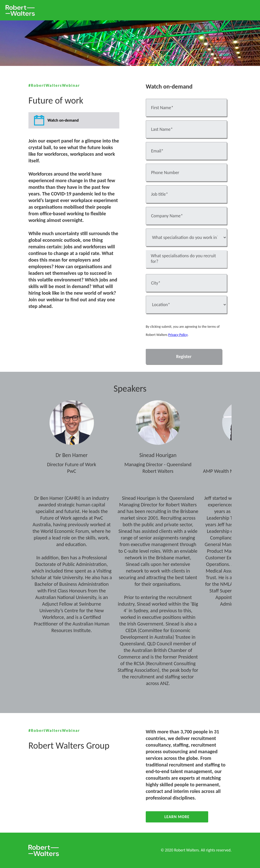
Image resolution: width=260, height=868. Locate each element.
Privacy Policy (178, 335)
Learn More (177, 817)
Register (184, 357)
